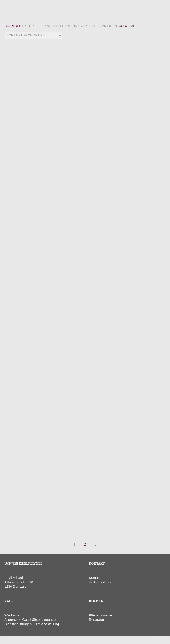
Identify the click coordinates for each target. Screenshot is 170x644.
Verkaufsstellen (101, 582)
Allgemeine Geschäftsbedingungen (31, 619)
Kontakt (95, 578)
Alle (135, 26)
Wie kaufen (13, 615)
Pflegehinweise (100, 615)
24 (120, 26)
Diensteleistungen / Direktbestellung (32, 624)
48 (127, 26)
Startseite (14, 26)
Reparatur (97, 619)
